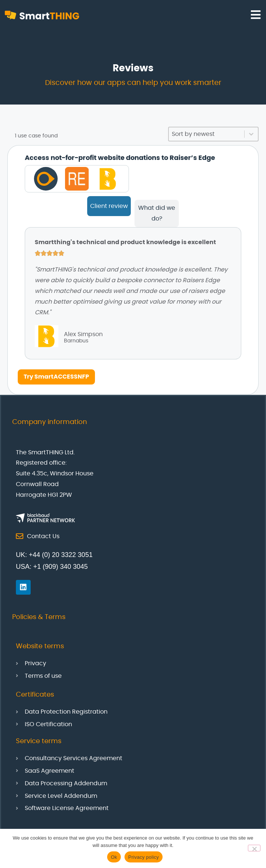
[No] (254, 848)
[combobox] (207, 134)
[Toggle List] (251, 134)
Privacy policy (144, 857)
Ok (114, 857)
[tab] (109, 206)
